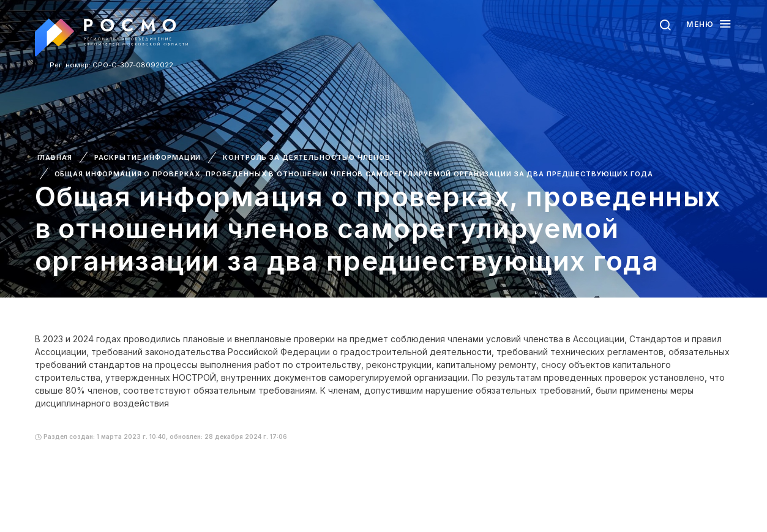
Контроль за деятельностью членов (306, 157)
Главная (55, 157)
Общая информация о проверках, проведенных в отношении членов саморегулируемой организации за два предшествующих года (354, 174)
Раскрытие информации (148, 157)
